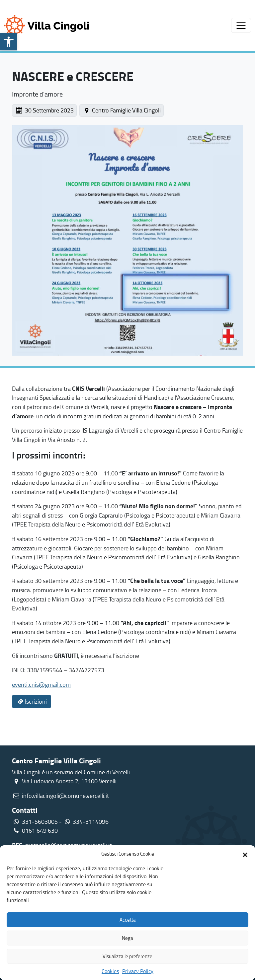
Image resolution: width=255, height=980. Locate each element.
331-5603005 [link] (40, 821)
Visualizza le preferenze (127, 956)
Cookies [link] (110, 971)
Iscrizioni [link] (32, 701)
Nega (127, 938)
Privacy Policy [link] (138, 971)
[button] (245, 854)
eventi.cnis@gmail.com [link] (41, 684)
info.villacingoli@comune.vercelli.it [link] (65, 796)
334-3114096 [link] (91, 821)
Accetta (128, 920)
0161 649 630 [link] (35, 830)
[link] (9, 42)
